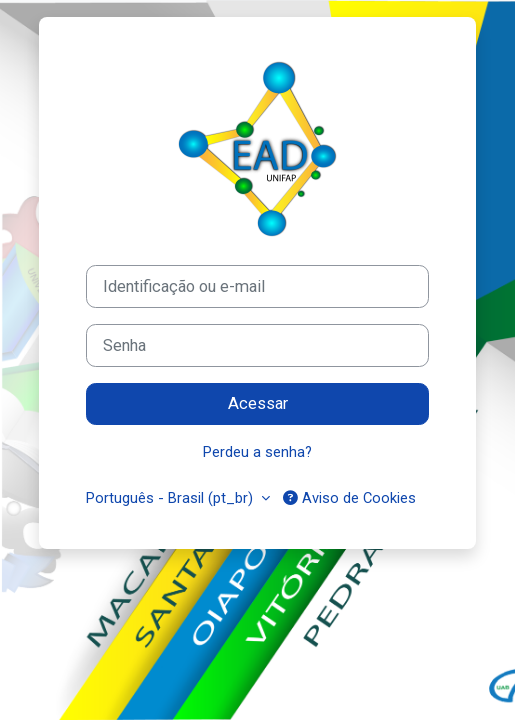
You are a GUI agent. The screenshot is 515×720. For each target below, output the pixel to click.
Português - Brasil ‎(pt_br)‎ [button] (171, 498)
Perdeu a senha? (257, 452)
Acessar (258, 403)
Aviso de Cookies (349, 498)
